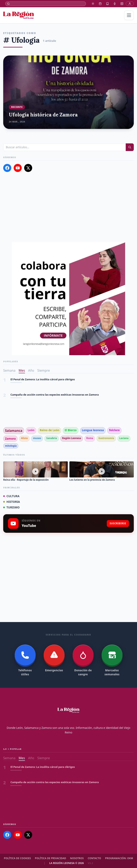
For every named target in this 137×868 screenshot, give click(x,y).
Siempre (44, 370)
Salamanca (14, 431)
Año (31, 370)
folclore (114, 430)
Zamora (10, 439)
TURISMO (11, 507)
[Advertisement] (68, 207)
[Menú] (129, 15)
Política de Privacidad (51, 858)
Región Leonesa (72, 438)
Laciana (124, 438)
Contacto (94, 858)
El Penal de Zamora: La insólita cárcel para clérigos (43, 379)
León (31, 430)
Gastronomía (106, 438)
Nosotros (77, 858)
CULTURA (11, 496)
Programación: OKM (119, 858)
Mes (22, 370)
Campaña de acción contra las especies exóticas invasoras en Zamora (55, 395)
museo (37, 438)
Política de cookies (18, 858)
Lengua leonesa (93, 430)
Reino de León (49, 430)
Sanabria (52, 438)
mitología (11, 446)
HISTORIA (12, 502)
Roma (90, 438)
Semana (9, 370)
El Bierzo (71, 430)
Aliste (24, 438)
